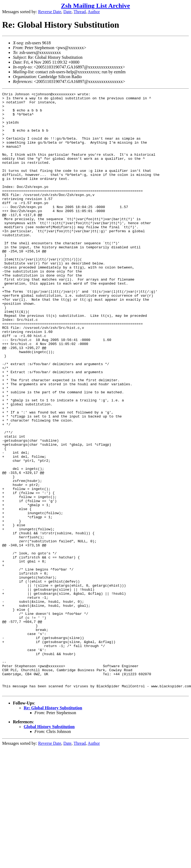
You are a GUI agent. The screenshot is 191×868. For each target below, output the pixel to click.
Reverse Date (50, 12)
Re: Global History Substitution (53, 828)
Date (68, 12)
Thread (79, 12)
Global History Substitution (49, 847)
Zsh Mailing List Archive (95, 6)
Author (94, 12)
